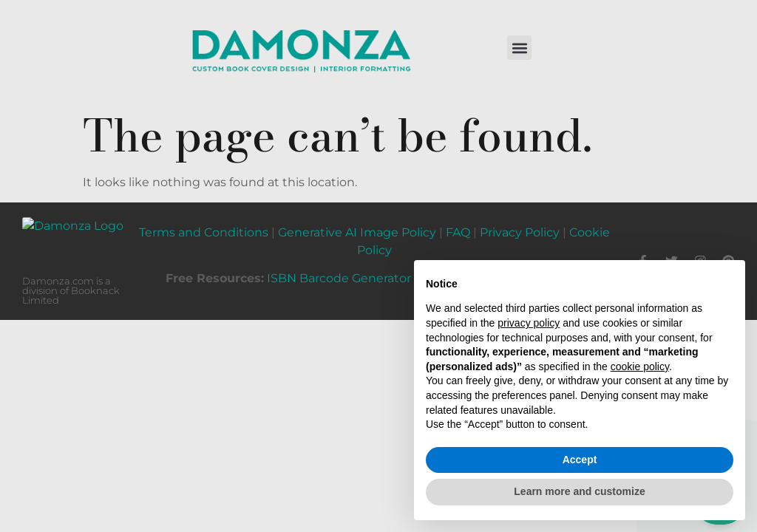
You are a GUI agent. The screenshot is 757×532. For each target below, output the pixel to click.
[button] (519, 48)
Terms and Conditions (204, 226)
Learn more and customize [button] (579, 491)
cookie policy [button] (640, 366)
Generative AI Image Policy (357, 226)
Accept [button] (580, 460)
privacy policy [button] (529, 323)
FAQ (458, 226)
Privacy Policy (520, 226)
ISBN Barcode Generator (339, 272)
